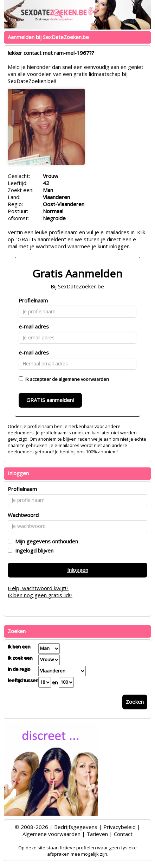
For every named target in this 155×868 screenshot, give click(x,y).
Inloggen (78, 570)
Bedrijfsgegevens (76, 827)
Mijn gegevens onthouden (45, 541)
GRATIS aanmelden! (50, 400)
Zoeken (135, 702)
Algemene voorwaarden (51, 834)
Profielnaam (33, 300)
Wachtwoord (23, 515)
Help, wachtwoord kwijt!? (38, 588)
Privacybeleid (120, 827)
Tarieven (97, 834)
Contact (123, 834)
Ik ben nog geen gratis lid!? (40, 595)
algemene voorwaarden (84, 379)
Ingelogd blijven (33, 550)
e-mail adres (34, 326)
